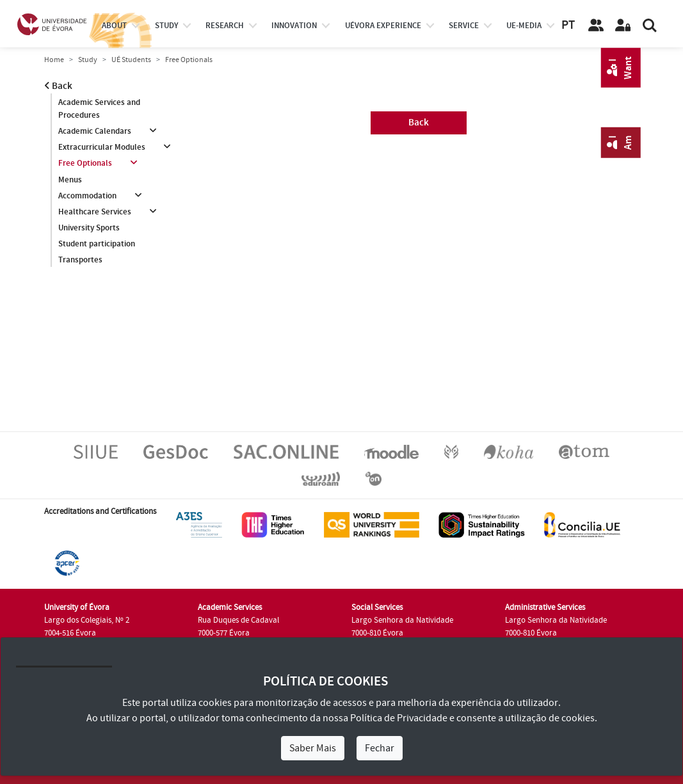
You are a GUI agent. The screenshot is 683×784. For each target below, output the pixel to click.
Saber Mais (313, 748)
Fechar (380, 748)
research (225, 26)
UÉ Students (131, 60)
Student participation (97, 244)
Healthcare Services (95, 212)
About (114, 26)
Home (54, 60)
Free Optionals (85, 163)
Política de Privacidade (399, 718)
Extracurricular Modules (102, 147)
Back (58, 86)
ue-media (524, 26)
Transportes (80, 260)
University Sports (89, 228)
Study (88, 60)
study (166, 26)
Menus (70, 180)
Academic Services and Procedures (99, 109)
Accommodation (87, 196)
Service (464, 26)
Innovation (294, 26)
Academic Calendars (95, 131)
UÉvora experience (383, 26)
